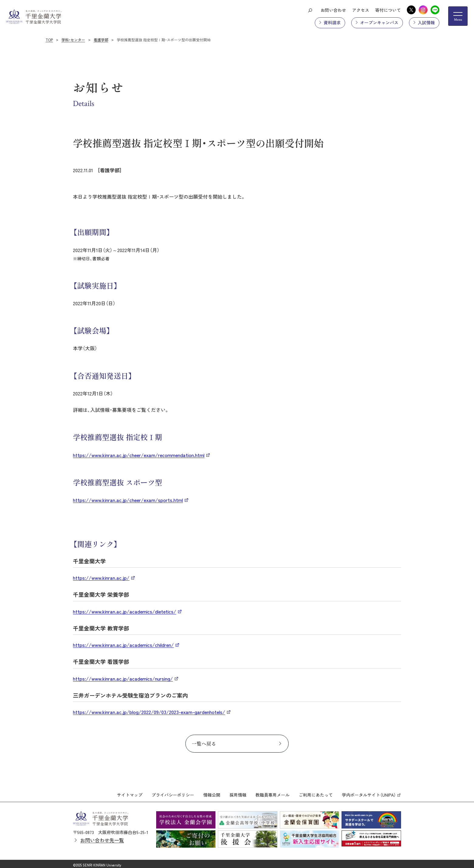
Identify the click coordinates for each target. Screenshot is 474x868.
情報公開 (212, 792)
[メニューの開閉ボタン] (458, 16)
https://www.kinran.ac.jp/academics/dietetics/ (125, 611)
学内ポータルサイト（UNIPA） (369, 792)
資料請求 (332, 22)
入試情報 (426, 22)
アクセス (361, 10)
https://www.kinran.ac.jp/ (101, 578)
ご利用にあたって (316, 792)
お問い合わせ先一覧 (102, 837)
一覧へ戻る (204, 743)
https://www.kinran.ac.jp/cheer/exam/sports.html (128, 500)
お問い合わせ (333, 10)
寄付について (388, 10)
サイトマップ (130, 792)
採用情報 (238, 792)
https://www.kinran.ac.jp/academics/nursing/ (123, 678)
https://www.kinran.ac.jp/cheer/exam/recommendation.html (139, 455)
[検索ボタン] (310, 10)
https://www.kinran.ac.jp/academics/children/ (123, 645)
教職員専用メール (273, 792)
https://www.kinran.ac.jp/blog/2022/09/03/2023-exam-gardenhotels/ (149, 712)
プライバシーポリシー (173, 792)
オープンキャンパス (379, 22)
